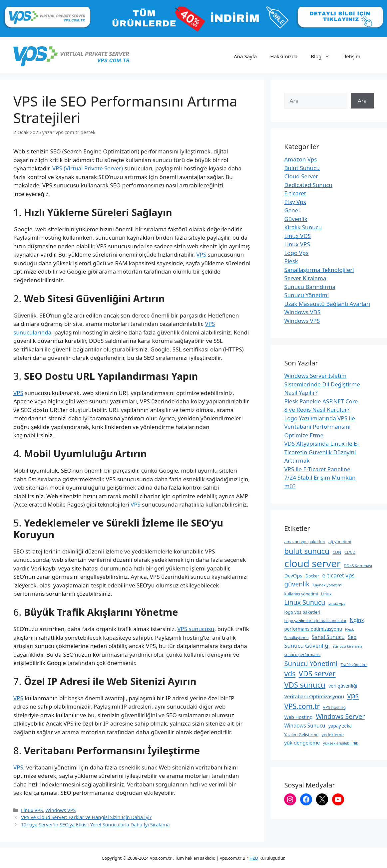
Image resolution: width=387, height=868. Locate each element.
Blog (324, 56)
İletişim (352, 56)
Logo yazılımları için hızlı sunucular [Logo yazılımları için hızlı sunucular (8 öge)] (315, 621)
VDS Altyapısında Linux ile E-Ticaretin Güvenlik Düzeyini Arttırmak (321, 452)
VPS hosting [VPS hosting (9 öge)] (335, 707)
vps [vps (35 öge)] (353, 695)
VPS (201, 254)
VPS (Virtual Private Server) (88, 168)
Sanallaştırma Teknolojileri (319, 270)
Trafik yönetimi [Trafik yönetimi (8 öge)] (354, 664)
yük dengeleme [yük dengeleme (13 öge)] (302, 743)
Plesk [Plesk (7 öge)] (349, 629)
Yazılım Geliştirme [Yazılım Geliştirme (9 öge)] (301, 735)
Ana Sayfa (245, 56)
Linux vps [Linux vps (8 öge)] (337, 603)
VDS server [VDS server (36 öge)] (317, 673)
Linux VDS (297, 236)
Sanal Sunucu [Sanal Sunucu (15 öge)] (328, 637)
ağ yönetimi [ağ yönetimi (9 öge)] (340, 542)
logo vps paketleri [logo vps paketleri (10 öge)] (302, 612)
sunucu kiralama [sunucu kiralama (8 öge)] (348, 646)
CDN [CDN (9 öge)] (337, 552)
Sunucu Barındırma (310, 287)
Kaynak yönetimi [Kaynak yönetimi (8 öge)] (327, 585)
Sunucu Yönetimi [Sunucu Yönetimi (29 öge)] (311, 663)
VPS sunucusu (196, 629)
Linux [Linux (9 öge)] (326, 594)
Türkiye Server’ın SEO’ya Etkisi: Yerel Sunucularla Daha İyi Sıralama (95, 825)
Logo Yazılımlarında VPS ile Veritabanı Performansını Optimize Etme (320, 427)
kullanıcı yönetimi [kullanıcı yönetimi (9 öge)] (301, 594)
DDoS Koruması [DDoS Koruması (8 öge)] (358, 566)
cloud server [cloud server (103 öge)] (312, 563)
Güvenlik (296, 219)
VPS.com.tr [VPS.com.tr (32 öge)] (302, 706)
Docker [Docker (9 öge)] (312, 576)
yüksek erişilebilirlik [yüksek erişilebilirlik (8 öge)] (341, 743)
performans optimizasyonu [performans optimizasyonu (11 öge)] (313, 629)
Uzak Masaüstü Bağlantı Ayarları (327, 304)
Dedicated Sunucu (308, 185)
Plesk (291, 261)
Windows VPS (61, 810)
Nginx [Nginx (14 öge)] (357, 620)
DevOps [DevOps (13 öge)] (293, 575)
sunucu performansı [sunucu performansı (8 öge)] (302, 654)
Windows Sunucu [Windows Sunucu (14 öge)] (305, 726)
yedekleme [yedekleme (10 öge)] (333, 735)
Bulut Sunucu (302, 168)
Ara (362, 101)
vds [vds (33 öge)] (290, 673)
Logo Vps (296, 253)
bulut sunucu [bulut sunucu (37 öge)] (307, 551)
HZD (254, 858)
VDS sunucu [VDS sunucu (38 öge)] (305, 685)
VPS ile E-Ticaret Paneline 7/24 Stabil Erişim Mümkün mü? (320, 478)
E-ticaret (295, 193)
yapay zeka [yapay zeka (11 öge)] (340, 726)
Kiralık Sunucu (303, 227)
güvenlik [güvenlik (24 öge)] (297, 584)
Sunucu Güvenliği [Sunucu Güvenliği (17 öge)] (307, 646)
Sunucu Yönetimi (306, 295)
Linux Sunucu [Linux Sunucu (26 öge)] (305, 602)
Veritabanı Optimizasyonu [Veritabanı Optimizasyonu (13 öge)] (314, 696)
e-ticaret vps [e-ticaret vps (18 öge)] (338, 575)
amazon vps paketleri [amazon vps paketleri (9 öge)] (305, 542)
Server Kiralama (305, 278)
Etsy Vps (295, 202)
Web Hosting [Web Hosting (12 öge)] (298, 717)
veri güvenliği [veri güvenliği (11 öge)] (343, 686)
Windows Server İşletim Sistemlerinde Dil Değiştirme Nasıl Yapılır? (322, 384)
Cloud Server (301, 176)
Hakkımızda (284, 56)
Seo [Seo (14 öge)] (352, 637)
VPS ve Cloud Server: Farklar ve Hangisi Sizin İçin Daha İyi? (86, 817)
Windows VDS (302, 312)
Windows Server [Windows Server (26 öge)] (340, 716)
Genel (292, 210)
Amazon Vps (300, 159)
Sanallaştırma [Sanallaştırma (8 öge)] (296, 638)
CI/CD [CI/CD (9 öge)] (350, 552)
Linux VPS (32, 810)
